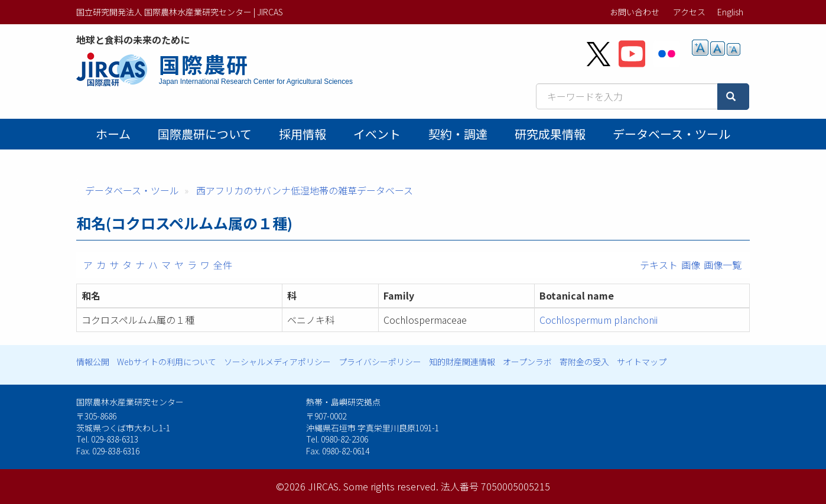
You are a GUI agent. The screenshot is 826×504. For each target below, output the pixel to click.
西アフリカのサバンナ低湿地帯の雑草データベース (305, 190)
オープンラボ (527, 362)
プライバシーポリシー (380, 362)
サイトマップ (642, 362)
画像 (691, 265)
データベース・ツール (671, 134)
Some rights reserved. (391, 486)
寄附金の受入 (584, 362)
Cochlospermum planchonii (599, 320)
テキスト (659, 265)
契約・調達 (458, 134)
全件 (223, 265)
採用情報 (303, 134)
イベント (377, 134)
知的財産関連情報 (462, 362)
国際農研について (205, 134)
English (730, 12)
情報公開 (93, 362)
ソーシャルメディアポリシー (277, 362)
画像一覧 (723, 265)
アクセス (689, 12)
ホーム (113, 134)
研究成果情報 (550, 134)
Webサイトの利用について (167, 362)
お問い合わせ (635, 12)
